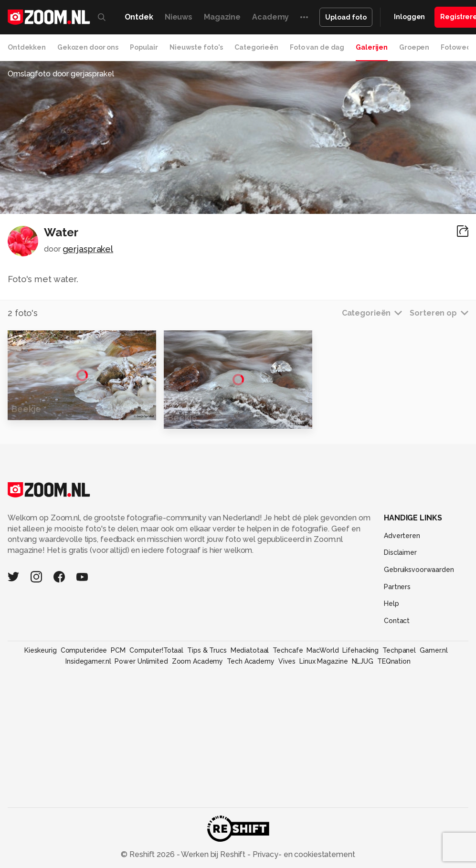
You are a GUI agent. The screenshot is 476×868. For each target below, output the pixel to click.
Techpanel (399, 650)
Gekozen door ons (88, 47)
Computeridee (84, 650)
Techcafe (288, 650)
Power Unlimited (141, 661)
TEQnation (394, 661)
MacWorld (323, 650)
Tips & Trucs (207, 650)
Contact (397, 621)
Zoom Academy (198, 661)
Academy (270, 17)
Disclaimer (400, 552)
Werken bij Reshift (213, 854)
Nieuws (179, 17)
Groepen (414, 47)
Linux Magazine (323, 661)
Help (391, 603)
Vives (287, 661)
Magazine (222, 17)
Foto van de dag (317, 47)
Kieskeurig (41, 650)
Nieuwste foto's (196, 47)
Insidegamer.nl (88, 661)
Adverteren (402, 536)
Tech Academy (251, 661)
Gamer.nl (434, 650)
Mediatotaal (250, 650)
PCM (118, 650)
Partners (397, 587)
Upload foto (346, 17)
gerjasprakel (88, 249)
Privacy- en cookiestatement (303, 854)
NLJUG (363, 661)
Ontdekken (27, 47)
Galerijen (372, 47)
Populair (144, 47)
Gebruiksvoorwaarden (419, 570)
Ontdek (139, 17)
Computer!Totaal (156, 650)
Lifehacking (360, 650)
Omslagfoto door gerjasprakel (61, 74)
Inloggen (409, 17)
